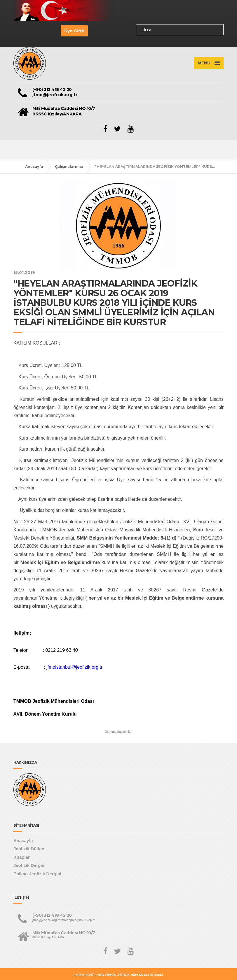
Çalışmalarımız (69, 167)
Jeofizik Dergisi (29, 865)
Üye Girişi (74, 31)
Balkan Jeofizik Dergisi (37, 874)
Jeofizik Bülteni (29, 849)
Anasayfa (34, 167)
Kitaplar (22, 857)
